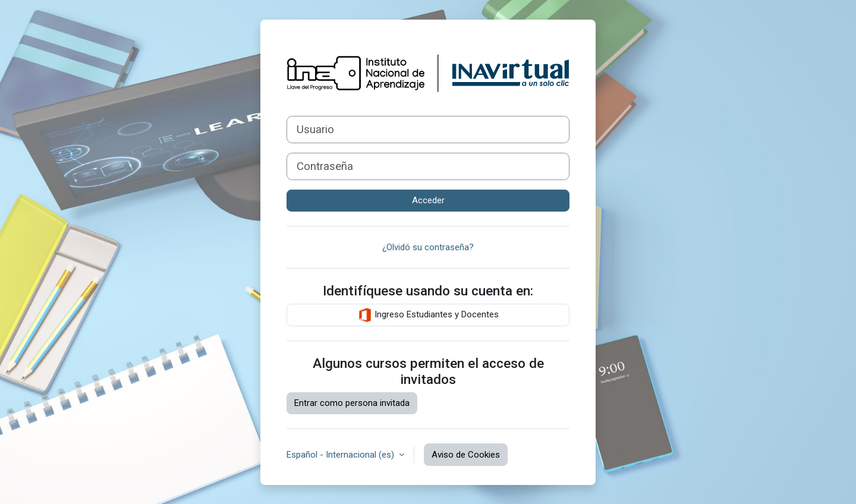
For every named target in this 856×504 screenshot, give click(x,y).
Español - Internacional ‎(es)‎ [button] (342, 455)
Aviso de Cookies (466, 455)
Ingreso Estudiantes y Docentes (428, 315)
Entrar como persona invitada (352, 403)
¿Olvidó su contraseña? (428, 247)
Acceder (428, 200)
